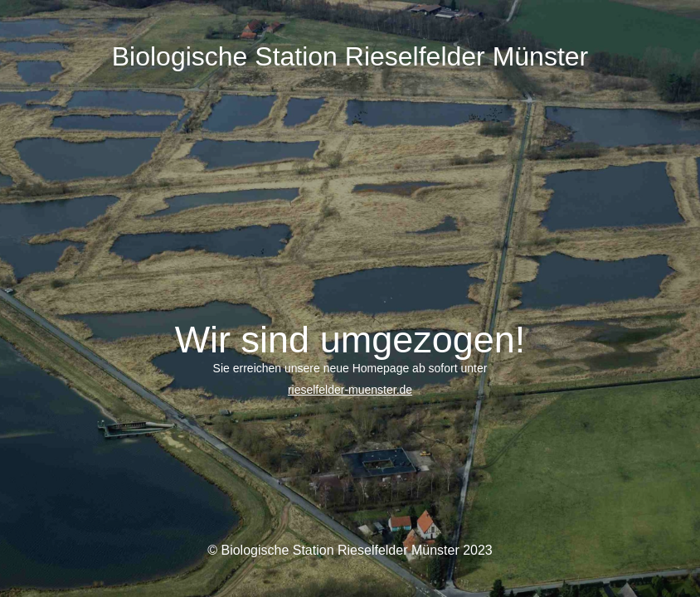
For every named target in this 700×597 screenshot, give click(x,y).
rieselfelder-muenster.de (350, 390)
